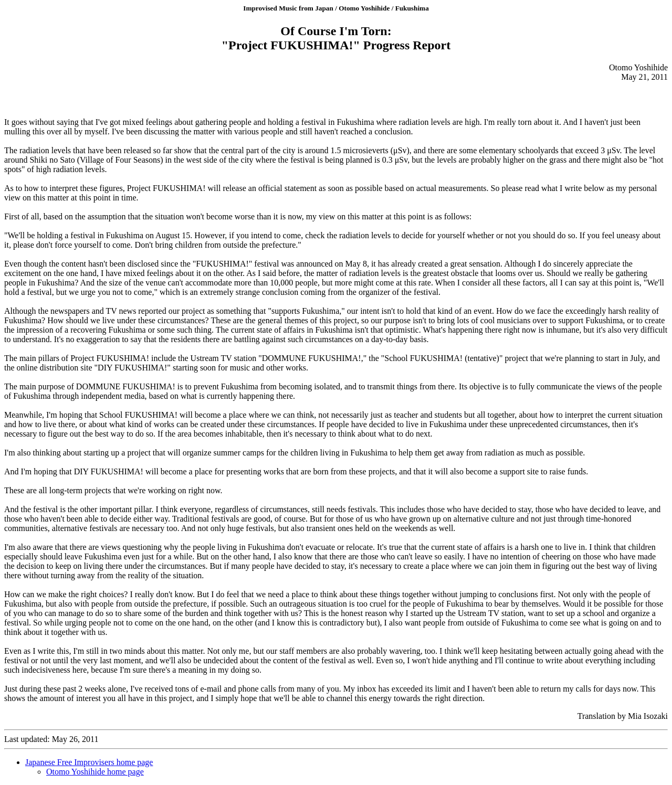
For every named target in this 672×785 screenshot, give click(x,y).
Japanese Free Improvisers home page (89, 762)
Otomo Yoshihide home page (95, 772)
